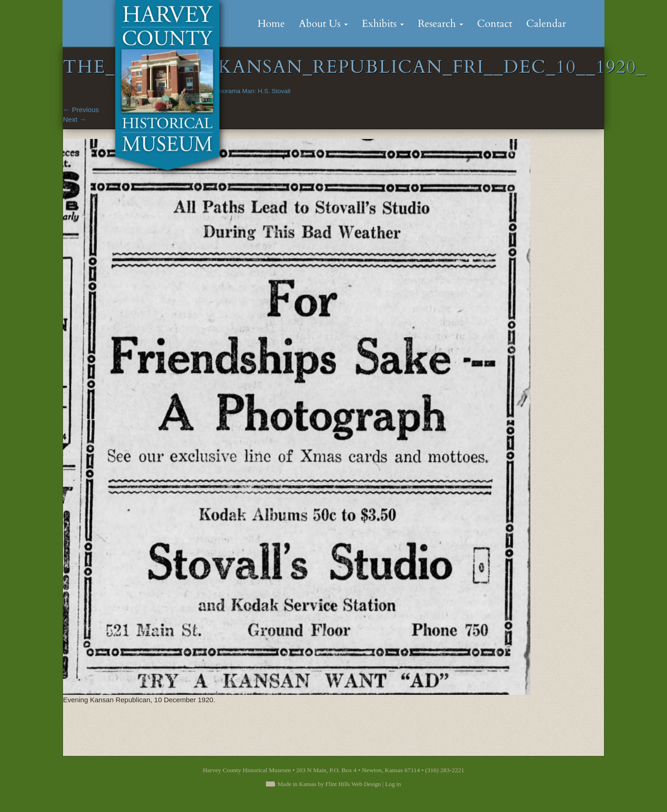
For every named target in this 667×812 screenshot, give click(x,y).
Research (440, 24)
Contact (495, 24)
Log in (393, 784)
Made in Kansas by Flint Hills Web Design (329, 784)
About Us (323, 24)
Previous (81, 110)
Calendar (546, 24)
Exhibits (383, 24)
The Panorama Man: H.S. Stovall (245, 91)
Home (271, 24)
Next (75, 119)
